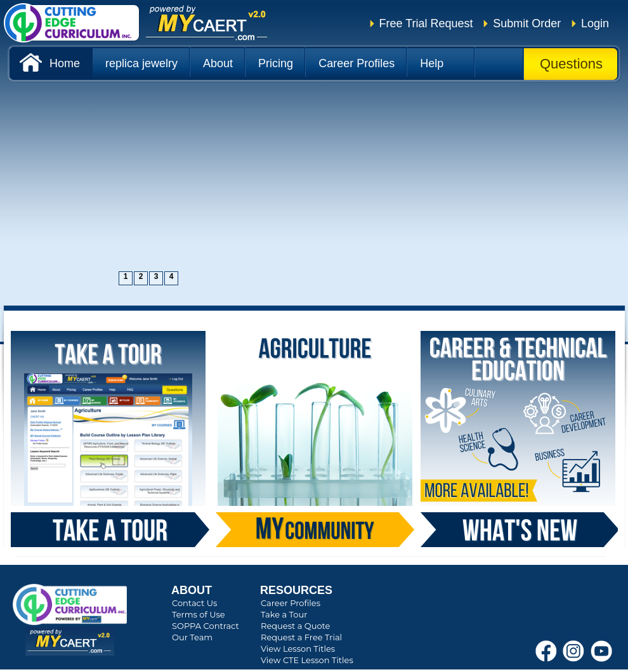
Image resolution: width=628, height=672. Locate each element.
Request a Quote (295, 626)
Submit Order (527, 23)
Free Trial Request (426, 23)
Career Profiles (291, 603)
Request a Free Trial (301, 637)
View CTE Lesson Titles (307, 660)
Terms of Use (199, 614)
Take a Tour (284, 614)
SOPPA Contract (206, 626)
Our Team (192, 637)
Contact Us (194, 603)
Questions (571, 64)
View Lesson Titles (298, 649)
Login (595, 23)
